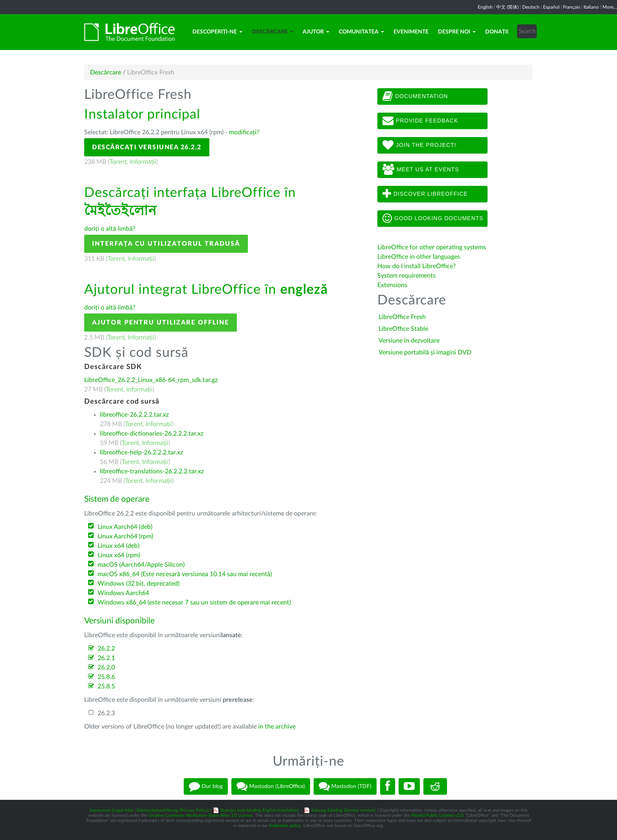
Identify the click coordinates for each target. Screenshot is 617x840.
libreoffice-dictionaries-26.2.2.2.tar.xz (152, 434)
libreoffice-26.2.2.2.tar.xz (134, 415)
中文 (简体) (507, 7)
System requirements (407, 276)
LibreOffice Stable (403, 329)
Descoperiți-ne (217, 32)
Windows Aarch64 (123, 593)
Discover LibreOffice (425, 194)
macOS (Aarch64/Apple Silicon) (141, 565)
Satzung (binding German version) (343, 810)
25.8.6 (106, 677)
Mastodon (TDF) (345, 786)
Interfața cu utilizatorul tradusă (166, 244)
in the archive (277, 727)
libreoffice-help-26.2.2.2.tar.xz (141, 452)
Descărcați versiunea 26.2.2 (147, 147)
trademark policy (285, 826)
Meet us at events (421, 170)
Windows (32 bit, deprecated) (139, 584)
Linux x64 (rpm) (119, 555)
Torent (118, 162)
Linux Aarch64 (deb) (125, 527)
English (485, 7)
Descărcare (272, 32)
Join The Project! (419, 145)
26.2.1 (106, 658)
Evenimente (411, 32)
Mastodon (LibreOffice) (271, 786)
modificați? (244, 132)
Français (572, 7)
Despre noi (457, 32)
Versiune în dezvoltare (409, 341)
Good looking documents (433, 219)
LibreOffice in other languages (419, 257)
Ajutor (316, 32)
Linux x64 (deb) (118, 546)
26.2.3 (106, 713)
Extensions (392, 285)
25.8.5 (106, 686)
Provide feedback (420, 121)
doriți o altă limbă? (110, 229)
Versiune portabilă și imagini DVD (425, 352)
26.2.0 (106, 668)
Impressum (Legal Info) (111, 810)
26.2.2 (106, 649)
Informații (143, 162)
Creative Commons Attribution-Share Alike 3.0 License (200, 815)
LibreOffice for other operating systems (432, 247)
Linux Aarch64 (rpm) (125, 536)
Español (551, 7)
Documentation (415, 96)
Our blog (206, 786)
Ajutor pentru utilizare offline (161, 323)
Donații (497, 32)
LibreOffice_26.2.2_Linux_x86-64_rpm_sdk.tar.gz (151, 380)
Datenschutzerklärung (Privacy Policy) (173, 810)
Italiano (591, 7)
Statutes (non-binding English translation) (260, 810)
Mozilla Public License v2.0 (437, 815)
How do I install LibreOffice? (417, 266)
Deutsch (531, 7)
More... (610, 7)
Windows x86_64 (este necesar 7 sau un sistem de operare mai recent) (194, 603)
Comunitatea (361, 32)
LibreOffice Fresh (402, 317)
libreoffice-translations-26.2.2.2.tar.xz (152, 471)
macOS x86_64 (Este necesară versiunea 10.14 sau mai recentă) (185, 574)
